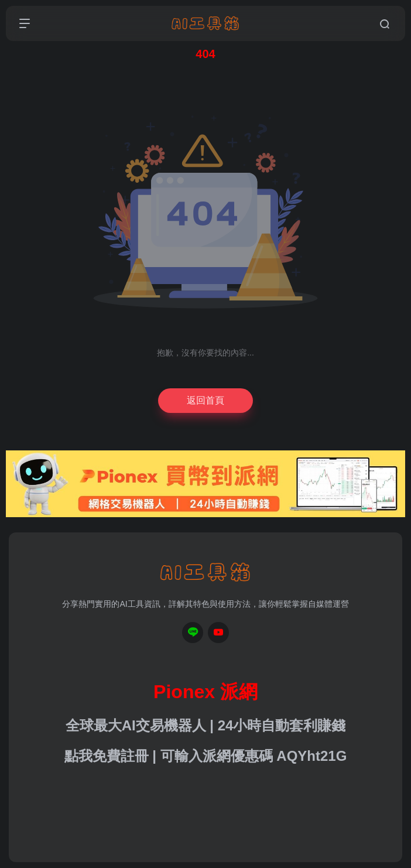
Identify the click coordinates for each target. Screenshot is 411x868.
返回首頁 (205, 400)
